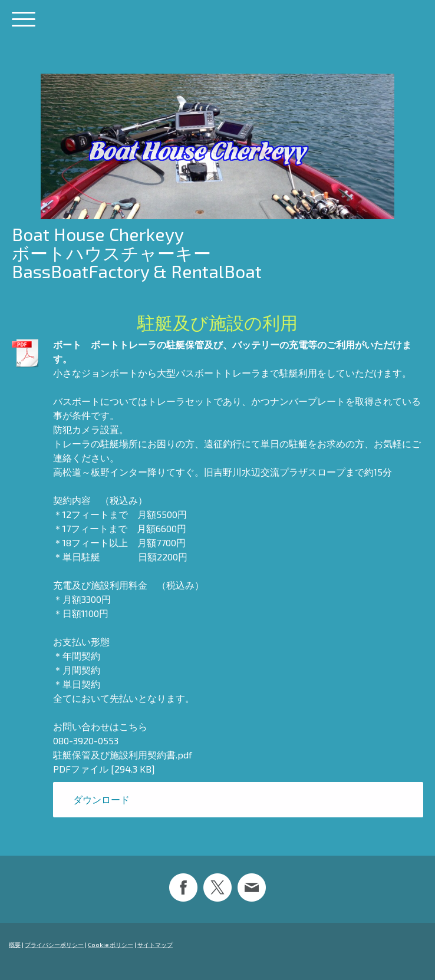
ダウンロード (101, 799)
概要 (15, 945)
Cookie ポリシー (111, 945)
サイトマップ (155, 945)
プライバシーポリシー (54, 945)
